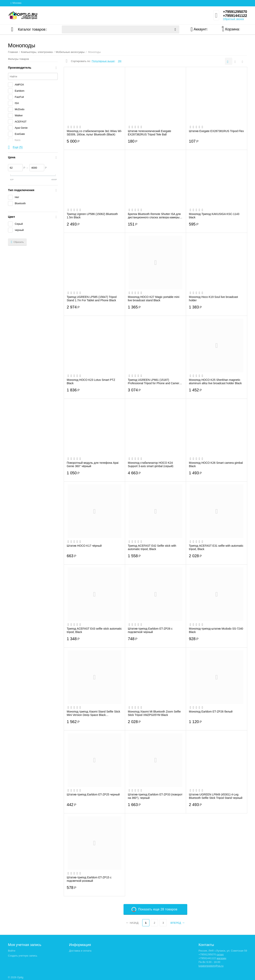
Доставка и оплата (80, 951)
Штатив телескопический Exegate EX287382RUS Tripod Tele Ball (150, 133)
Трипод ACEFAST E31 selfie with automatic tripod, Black (216, 547)
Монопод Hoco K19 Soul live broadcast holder (213, 298)
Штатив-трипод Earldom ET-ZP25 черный (93, 794)
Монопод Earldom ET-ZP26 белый (211, 712)
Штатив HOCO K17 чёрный (84, 546)
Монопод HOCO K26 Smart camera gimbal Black (216, 464)
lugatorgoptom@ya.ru (211, 966)
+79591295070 (235, 12)
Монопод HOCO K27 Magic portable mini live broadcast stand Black (154, 298)
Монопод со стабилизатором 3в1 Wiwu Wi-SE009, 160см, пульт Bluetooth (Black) (94, 133)
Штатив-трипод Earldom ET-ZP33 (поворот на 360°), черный (155, 796)
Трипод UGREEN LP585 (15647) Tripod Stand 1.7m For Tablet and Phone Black (92, 298)
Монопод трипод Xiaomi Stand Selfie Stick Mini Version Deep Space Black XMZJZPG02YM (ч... (93, 713)
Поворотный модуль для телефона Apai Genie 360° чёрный (93, 464)
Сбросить (17, 242)
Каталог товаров (32, 29)
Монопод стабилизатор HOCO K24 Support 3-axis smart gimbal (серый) (151, 464)
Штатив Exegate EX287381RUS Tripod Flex (216, 131)
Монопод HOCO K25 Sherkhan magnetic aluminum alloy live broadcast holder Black (215, 381)
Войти (12, 951)
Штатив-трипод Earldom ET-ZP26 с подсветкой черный (150, 630)
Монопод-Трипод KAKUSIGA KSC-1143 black (214, 216)
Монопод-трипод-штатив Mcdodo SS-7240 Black (216, 630)
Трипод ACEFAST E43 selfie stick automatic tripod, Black (94, 630)
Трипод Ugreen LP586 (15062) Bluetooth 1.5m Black (92, 216)
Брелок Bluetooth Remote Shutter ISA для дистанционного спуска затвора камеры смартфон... (154, 216)
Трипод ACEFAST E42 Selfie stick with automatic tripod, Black (152, 547)
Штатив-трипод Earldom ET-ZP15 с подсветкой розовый (89, 879)
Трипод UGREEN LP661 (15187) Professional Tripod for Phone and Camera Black (154, 381)
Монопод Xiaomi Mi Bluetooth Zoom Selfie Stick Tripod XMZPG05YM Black (154, 713)
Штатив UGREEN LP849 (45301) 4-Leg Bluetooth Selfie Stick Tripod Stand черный (216, 796)
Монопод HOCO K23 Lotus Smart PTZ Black (91, 381)
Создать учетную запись (23, 956)
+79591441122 (235, 16)
